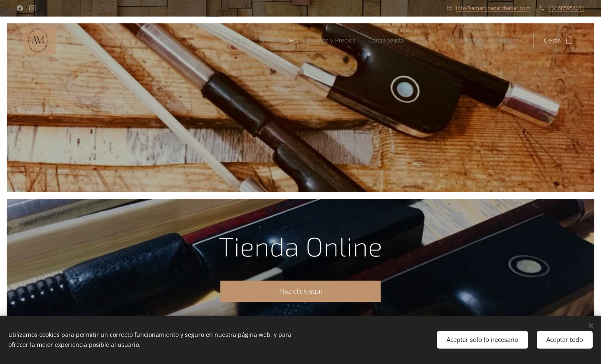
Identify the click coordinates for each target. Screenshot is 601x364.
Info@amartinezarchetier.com (493, 8)
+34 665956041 (566, 8)
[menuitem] (214, 40)
